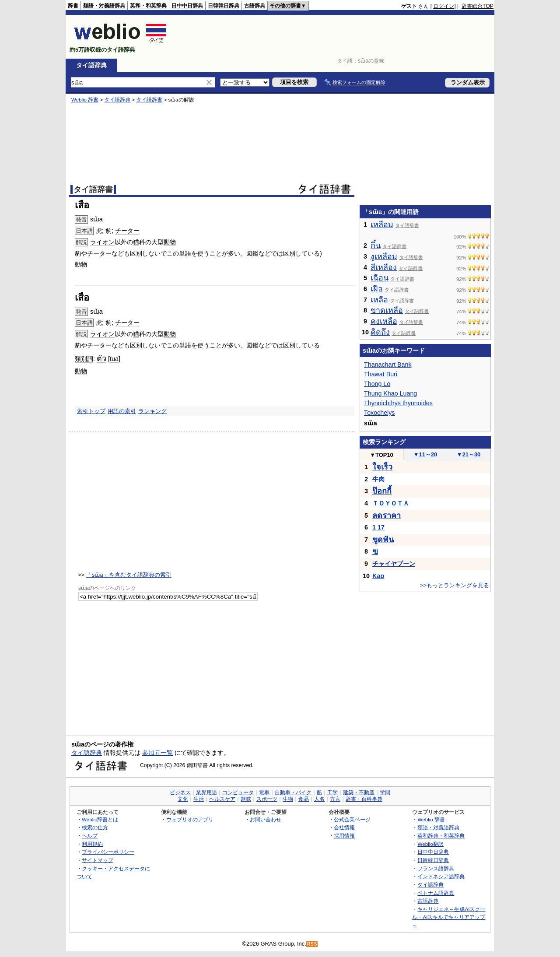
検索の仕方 (95, 827)
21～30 (469, 454)
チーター (127, 231)
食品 (304, 799)
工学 (332, 792)
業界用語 (206, 792)
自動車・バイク (293, 792)
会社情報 (344, 827)
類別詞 (84, 359)
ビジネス (180, 792)
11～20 (425, 454)
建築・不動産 (359, 792)
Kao (378, 576)
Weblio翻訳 (430, 844)
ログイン (444, 6)
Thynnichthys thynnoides (398, 403)
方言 (335, 799)
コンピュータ (238, 792)
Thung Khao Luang (390, 393)
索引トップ (91, 411)
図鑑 (252, 253)
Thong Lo (377, 384)
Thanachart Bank (388, 365)
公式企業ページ (352, 819)
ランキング (152, 411)
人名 (319, 799)
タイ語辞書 (149, 100)
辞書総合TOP (478, 6)
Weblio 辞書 (85, 100)
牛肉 (378, 479)
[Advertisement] (334, 37)
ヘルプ (90, 836)
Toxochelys (380, 413)
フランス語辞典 (436, 868)
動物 (170, 242)
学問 (385, 792)
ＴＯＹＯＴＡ (391, 503)
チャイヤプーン (394, 564)
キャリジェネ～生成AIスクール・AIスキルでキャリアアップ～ (449, 917)
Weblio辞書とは (100, 819)
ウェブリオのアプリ (190, 819)
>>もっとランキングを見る (455, 585)
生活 (199, 799)
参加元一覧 (157, 753)
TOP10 (381, 455)
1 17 (378, 527)
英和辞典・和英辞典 (441, 836)
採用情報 (344, 836)
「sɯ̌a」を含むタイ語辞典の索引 (129, 575)
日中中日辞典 (187, 6)
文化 (183, 799)
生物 (288, 799)
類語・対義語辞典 (104, 6)
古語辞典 (255, 6)
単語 (185, 253)
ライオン (102, 242)
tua (114, 359)
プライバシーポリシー (108, 852)
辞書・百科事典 (364, 799)
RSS (312, 944)
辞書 (73, 6)
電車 (264, 792)
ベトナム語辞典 (436, 893)
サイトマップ (98, 860)
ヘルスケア (222, 799)
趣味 (246, 799)
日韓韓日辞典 (224, 6)
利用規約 (92, 844)
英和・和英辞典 (148, 6)
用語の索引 (122, 411)
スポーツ (267, 799)
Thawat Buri (381, 374)
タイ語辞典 (91, 65)
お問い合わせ (266, 819)
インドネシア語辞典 (441, 876)
